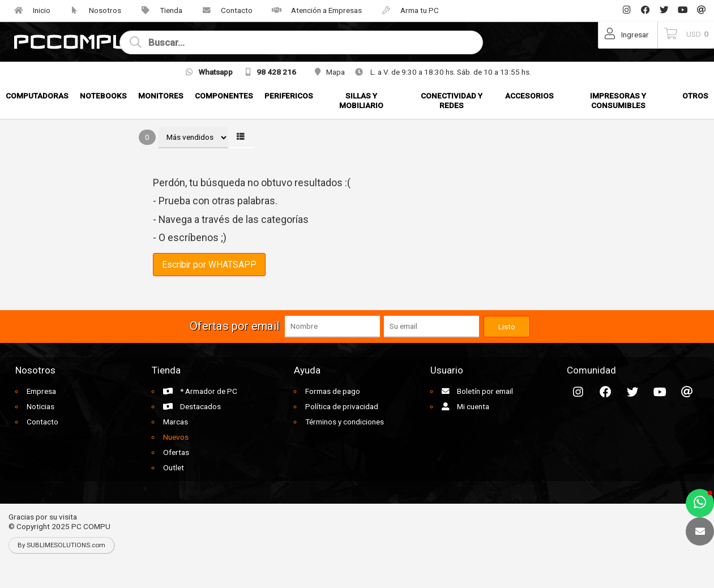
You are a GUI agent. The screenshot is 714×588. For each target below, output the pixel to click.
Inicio (28, 10)
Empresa (41, 391)
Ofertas (176, 452)
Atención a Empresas (313, 10)
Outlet (174, 467)
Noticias (40, 406)
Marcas (176, 422)
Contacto (223, 10)
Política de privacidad (342, 406)
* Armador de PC (200, 391)
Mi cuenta (465, 406)
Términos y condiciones (345, 422)
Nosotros (91, 10)
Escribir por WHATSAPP (209, 265)
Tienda (157, 10)
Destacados (192, 406)
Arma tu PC (406, 10)
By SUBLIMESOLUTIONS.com (61, 545)
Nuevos (176, 437)
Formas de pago (333, 391)
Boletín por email (477, 391)
